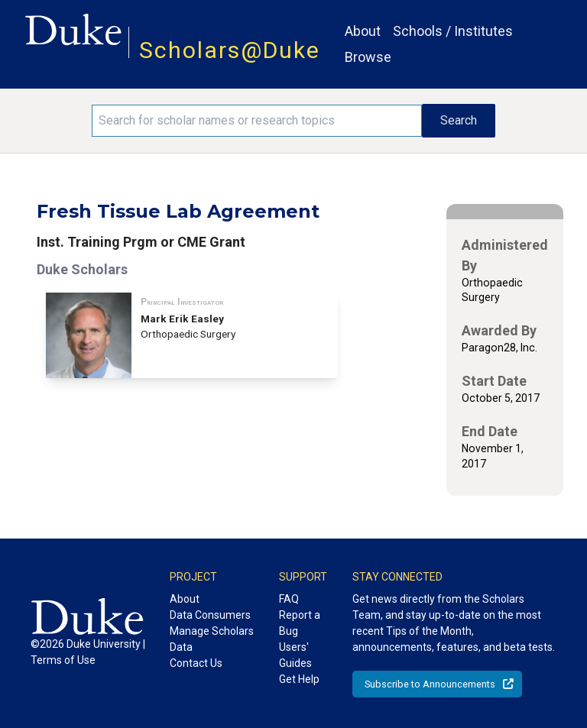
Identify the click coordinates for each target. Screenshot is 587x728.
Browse (368, 57)
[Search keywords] (257, 121)
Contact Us (196, 663)
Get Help (299, 679)
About (363, 31)
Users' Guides (295, 655)
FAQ (289, 599)
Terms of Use (63, 660)
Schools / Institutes (453, 31)
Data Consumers (210, 615)
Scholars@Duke (230, 50)
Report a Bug (300, 623)
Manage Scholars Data (212, 639)
